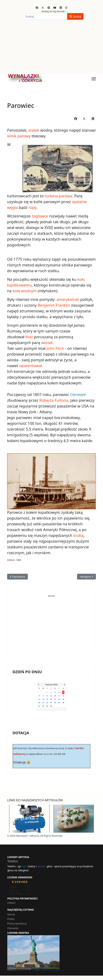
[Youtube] (55, 8)
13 (39, 699)
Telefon (13, 861)
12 (63, 696)
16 (51, 699)
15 (47, 699)
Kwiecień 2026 (51, 685)
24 (55, 702)
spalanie (79, 202)
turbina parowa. (59, 196)
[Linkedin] (61, 8)
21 (43, 702)
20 (39, 702)
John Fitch (55, 348)
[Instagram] (66, 8)
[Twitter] (43, 8)
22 (47, 702)
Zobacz (11, 903)
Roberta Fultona (54, 400)
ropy (32, 207)
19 (63, 699)
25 (59, 702)
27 (39, 706)
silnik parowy (19, 136)
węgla (12, 207)
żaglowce (40, 216)
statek (34, 130)
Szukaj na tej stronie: (53, 11)
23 (51, 702)
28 (43, 706)
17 (55, 699)
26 (63, 702)
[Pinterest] (49, 8)
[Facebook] (37, 8)
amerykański (68, 299)
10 (55, 696)
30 (51, 706)
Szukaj (75, 16)
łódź (29, 337)
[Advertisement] (51, 47)
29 (47, 706)
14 (43, 699)
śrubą (78, 535)
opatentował (30, 366)
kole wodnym (25, 291)
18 (59, 699)
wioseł (47, 342)
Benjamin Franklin (54, 305)
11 (59, 696)
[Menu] (94, 79)
